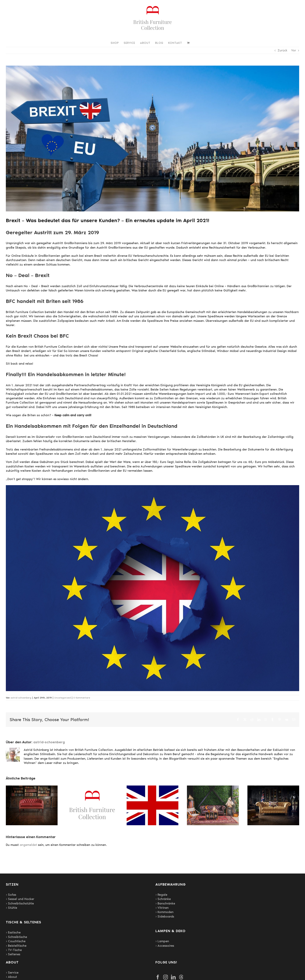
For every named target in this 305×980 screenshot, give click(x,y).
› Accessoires (165, 946)
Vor (294, 50)
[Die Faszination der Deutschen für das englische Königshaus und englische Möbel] (152, 787)
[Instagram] (166, 977)
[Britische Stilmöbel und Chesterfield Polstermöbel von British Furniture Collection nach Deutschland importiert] (213, 787)
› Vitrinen (162, 908)
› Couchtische (16, 941)
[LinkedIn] (173, 977)
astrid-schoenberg (21, 698)
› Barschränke (165, 903)
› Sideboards (165, 916)
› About (11, 977)
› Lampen (162, 941)
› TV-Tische (14, 950)
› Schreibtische (16, 937)
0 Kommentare (82, 698)
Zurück (282, 50)
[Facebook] (158, 977)
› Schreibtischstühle (20, 903)
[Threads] (181, 977)
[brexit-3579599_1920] (152, 139)
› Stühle (11, 908)
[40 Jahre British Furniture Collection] (92, 787)
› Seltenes (13, 954)
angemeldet (28, 845)
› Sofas (11, 895)
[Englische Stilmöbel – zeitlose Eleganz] (273, 787)
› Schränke (163, 899)
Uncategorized (63, 698)
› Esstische (13, 932)
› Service (12, 973)
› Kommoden (164, 912)
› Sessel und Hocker (20, 899)
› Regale (161, 895)
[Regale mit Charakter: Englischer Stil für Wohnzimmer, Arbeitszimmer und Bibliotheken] (32, 787)
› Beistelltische (16, 946)
